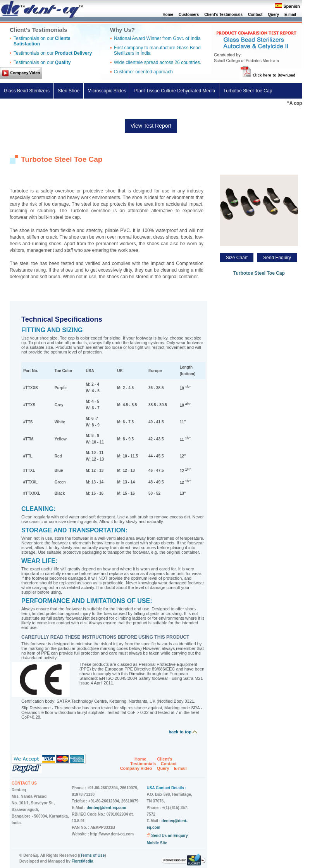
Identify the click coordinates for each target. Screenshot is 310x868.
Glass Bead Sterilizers (27, 91)
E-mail (290, 15)
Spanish (292, 6)
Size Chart (237, 258)
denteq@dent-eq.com (107, 808)
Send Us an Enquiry (169, 836)
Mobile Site (157, 843)
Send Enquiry (277, 258)
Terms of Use (93, 855)
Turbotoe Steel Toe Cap (248, 91)
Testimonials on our (53, 53)
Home (168, 15)
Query (273, 15)
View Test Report (151, 126)
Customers (189, 15)
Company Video (136, 768)
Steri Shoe (69, 91)
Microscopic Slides (107, 91)
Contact (255, 15)
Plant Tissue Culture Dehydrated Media (175, 91)
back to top (183, 732)
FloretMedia (82, 861)
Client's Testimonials (223, 15)
